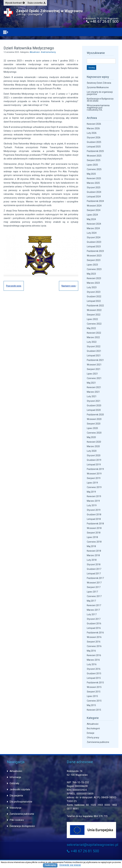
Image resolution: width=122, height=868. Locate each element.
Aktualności (35, 52)
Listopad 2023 (94, 247)
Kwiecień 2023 (94, 278)
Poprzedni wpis (14, 286)
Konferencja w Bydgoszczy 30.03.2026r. (100, 100)
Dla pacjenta (16, 796)
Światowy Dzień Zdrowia (99, 83)
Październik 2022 (95, 306)
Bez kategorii (93, 728)
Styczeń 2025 (94, 187)
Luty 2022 (92, 342)
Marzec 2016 (93, 660)
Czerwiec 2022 (94, 324)
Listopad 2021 (94, 356)
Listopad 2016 (94, 628)
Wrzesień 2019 (94, 474)
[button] (15, 3)
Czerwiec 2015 (94, 701)
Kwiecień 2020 (94, 442)
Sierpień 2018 (94, 533)
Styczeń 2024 (94, 237)
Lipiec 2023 (92, 265)
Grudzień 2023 (94, 242)
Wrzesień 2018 (94, 528)
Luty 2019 (92, 505)
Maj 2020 (91, 437)
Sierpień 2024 (94, 210)
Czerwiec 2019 (94, 487)
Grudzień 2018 (94, 515)
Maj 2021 (91, 383)
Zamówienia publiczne (98, 742)
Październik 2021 (95, 360)
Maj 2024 (91, 219)
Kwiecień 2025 (94, 178)
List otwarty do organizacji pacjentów (100, 93)
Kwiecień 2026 (94, 124)
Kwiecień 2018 (94, 551)
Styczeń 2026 (94, 138)
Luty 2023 (92, 287)
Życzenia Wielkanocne (98, 87)
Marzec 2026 (93, 128)
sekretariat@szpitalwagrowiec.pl (93, 845)
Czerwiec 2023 (94, 269)
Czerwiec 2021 (94, 378)
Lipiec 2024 (92, 215)
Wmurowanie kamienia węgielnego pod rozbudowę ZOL (98, 108)
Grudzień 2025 (94, 142)
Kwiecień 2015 (94, 710)
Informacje (15, 777)
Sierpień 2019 (94, 478)
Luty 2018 (92, 560)
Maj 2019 (91, 492)
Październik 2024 (95, 201)
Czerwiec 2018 (94, 542)
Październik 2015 (95, 683)
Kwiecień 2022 (94, 333)
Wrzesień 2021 (94, 365)
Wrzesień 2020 (94, 419)
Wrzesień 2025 (94, 156)
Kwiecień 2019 (94, 496)
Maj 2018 (91, 546)
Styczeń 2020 (94, 455)
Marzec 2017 (93, 610)
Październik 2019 (95, 469)
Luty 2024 (92, 233)
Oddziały (14, 783)
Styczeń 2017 (94, 619)
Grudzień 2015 (94, 673)
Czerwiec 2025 (94, 169)
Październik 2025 (95, 151)
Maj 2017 (91, 601)
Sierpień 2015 (94, 692)
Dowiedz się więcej (70, 865)
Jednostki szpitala (20, 789)
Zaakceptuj (50, 865)
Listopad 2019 (94, 465)
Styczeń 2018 (94, 564)
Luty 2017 (92, 614)
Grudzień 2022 (94, 296)
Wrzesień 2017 (94, 583)
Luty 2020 (92, 451)
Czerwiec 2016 (94, 646)
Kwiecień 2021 (94, 387)
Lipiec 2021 (92, 374)
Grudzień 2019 (94, 460)
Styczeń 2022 (94, 346)
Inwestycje (15, 808)
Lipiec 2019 (92, 483)
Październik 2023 (95, 251)
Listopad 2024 (94, 197)
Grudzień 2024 (94, 192)
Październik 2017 (95, 578)
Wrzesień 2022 (94, 310)
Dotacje (91, 733)
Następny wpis (69, 286)
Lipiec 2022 (92, 319)
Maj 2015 (91, 705)
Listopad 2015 (94, 678)
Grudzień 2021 (94, 351)
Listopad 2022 (94, 301)
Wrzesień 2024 (94, 206)
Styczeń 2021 (94, 401)
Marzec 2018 (93, 555)
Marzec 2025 (93, 183)
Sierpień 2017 (94, 587)
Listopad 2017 (94, 574)
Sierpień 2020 (94, 424)
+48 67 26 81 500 (102, 21)
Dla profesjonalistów (21, 802)
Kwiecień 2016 (94, 655)
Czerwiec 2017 (94, 596)
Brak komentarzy (48, 52)
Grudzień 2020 (94, 405)
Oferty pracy (93, 738)
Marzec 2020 (93, 446)
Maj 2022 (91, 328)
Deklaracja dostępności (22, 826)
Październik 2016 (95, 633)
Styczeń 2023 (94, 292)
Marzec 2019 (93, 501)
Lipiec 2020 (92, 428)
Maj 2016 (91, 651)
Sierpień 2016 (94, 642)
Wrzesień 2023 (94, 256)
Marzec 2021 (93, 392)
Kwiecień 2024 (94, 224)
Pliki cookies (17, 820)
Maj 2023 (91, 274)
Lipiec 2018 (92, 537)
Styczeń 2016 (94, 669)
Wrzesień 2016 (94, 637)
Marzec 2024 (93, 228)
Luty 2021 (92, 396)
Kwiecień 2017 (94, 605)
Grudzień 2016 (94, 624)
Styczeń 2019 (94, 510)
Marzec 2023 (93, 283)
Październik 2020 (95, 415)
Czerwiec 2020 (94, 433)
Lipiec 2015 (92, 696)
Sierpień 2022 (94, 315)
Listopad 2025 (94, 147)
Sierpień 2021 (94, 369)
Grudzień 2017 (94, 569)
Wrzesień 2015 (94, 687)
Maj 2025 (91, 174)
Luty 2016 (92, 664)
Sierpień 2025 (94, 160)
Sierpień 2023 (94, 260)
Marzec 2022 (93, 337)
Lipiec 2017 (92, 592)
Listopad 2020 (94, 410)
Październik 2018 (95, 524)
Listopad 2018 (94, 519)
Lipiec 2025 (92, 165)
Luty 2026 (92, 133)
